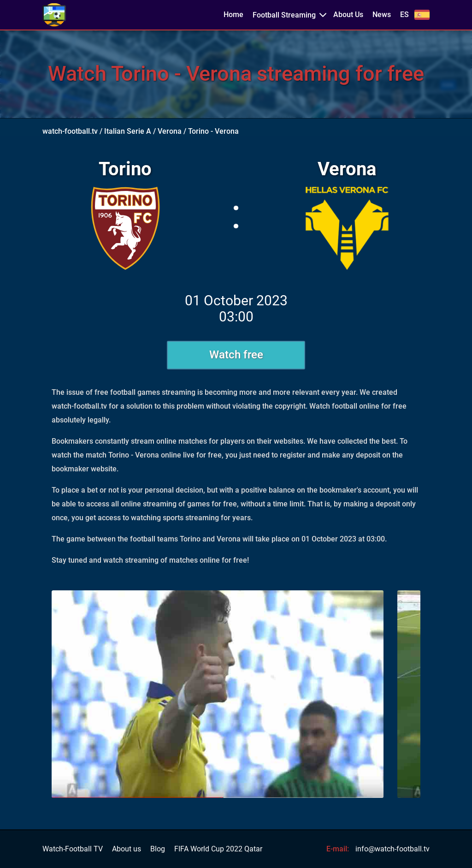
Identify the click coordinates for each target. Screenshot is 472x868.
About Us (348, 15)
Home (233, 15)
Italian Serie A (128, 131)
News (382, 15)
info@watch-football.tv (392, 849)
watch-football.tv (70, 131)
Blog (158, 849)
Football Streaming (284, 15)
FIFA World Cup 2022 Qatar (218, 849)
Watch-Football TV (73, 849)
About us (127, 849)
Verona (170, 131)
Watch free (236, 355)
